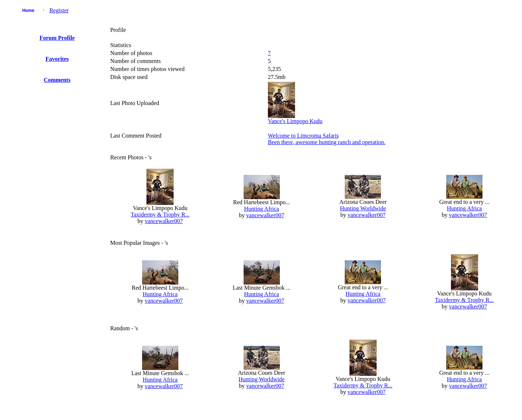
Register (59, 10)
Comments (57, 80)
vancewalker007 (164, 221)
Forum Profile (57, 38)
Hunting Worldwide (363, 208)
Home (28, 10)
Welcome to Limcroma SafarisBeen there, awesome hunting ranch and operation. (327, 139)
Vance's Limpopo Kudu (295, 121)
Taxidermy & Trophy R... (160, 215)
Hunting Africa (261, 209)
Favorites (57, 59)
